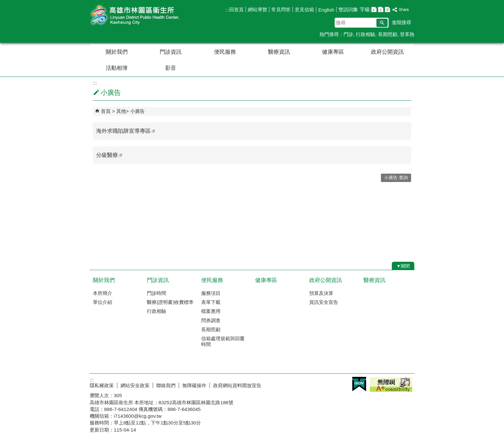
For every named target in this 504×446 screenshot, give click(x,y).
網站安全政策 (135, 385)
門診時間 (157, 293)
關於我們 (117, 52)
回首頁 (236, 9)
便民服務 (225, 52)
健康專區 (333, 52)
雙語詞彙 (348, 9)
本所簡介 (103, 293)
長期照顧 (388, 34)
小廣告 (137, 111)
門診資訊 (171, 52)
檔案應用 (211, 311)
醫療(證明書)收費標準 (170, 302)
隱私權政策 (102, 385)
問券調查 (211, 320)
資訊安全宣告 (324, 302)
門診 (348, 34)
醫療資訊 (279, 52)
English (326, 10)
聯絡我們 (166, 385)
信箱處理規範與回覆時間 (223, 341)
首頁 (106, 111)
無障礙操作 (194, 385)
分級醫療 (109, 155)
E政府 (359, 384)
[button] (382, 23)
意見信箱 (304, 9)
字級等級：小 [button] (374, 9)
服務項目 (211, 293)
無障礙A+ (391, 385)
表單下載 (211, 302)
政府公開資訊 (387, 52)
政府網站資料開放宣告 (237, 385)
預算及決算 (321, 293)
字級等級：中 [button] (381, 9)
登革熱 (407, 34)
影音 (171, 68)
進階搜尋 (401, 22)
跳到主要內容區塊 (3, 3)
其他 (121, 111)
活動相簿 (117, 68)
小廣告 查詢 (396, 178)
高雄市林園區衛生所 (144, 16)
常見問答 (281, 9)
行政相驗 (365, 34)
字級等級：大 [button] (387, 9)
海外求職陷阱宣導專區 (126, 131)
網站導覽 (257, 9)
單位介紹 (103, 302)
